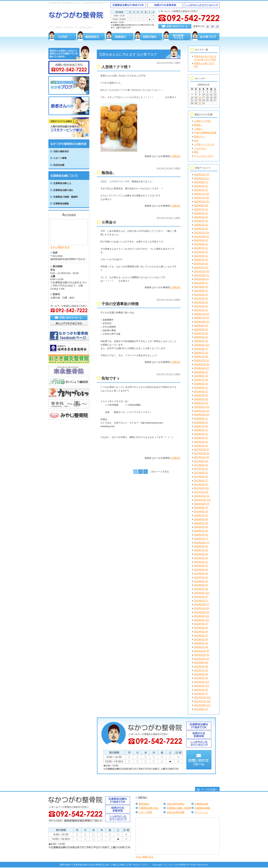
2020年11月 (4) (202, 318)
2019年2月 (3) (201, 399)
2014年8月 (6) (201, 574)
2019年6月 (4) (201, 384)
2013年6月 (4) (201, 628)
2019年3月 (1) (201, 395)
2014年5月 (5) (201, 585)
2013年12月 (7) (202, 604)
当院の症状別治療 (176, 812)
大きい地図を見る (60, 247)
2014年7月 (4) (201, 577)
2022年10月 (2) (202, 237)
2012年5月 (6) (201, 678)
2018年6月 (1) (201, 430)
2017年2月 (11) (202, 488)
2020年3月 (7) (201, 349)
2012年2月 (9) (201, 690)
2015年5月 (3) (201, 554)
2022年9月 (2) (201, 240)
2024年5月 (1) (201, 182)
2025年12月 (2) (202, 175)
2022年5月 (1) (201, 252)
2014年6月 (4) (201, 581)
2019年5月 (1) (201, 388)
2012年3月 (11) (202, 686)
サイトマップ (201, 812)
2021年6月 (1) (201, 291)
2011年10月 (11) (202, 705)
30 (200, 103)
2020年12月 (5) (202, 314)
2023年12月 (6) (202, 198)
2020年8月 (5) (201, 330)
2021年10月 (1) (202, 279)
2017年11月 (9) (202, 453)
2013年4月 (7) (201, 636)
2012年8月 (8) (201, 666)
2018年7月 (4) (201, 426)
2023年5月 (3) (201, 213)
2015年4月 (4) (201, 558)
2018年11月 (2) (202, 411)
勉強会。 (198, 125)
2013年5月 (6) (201, 632)
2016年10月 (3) (202, 504)
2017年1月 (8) (201, 492)
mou (196, 140)
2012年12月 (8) (202, 651)
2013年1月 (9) (201, 647)
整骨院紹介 (144, 804)
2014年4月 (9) (201, 589)
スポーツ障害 (145, 812)
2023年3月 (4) (201, 221)
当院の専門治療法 (176, 804)
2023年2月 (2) (201, 225)
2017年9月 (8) (201, 461)
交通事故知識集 (202, 808)
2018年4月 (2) (201, 434)
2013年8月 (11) (202, 620)
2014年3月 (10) (202, 593)
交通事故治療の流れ (149, 808)
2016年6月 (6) (201, 519)
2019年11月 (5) (202, 364)
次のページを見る (160, 472)
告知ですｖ (200, 137)
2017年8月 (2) (201, 465)
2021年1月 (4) (201, 310)
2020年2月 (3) (201, 353)
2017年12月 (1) (202, 449)
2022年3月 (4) (201, 260)
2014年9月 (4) (201, 570)
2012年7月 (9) (201, 670)
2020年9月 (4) (201, 326)
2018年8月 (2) (201, 422)
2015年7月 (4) (201, 550)
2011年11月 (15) (202, 701)
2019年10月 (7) (202, 368)
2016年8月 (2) (201, 511)
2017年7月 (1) (201, 469)
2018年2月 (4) (201, 442)
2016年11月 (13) (202, 500)
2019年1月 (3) (201, 403)
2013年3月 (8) (201, 639)
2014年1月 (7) (201, 601)
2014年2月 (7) (201, 597)
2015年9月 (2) (201, 546)
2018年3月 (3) (201, 438)
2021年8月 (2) (201, 287)
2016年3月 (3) (201, 531)
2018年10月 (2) (202, 415)
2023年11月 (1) (202, 202)
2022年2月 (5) (201, 264)
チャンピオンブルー (204, 156)
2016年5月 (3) (201, 523)
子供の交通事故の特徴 (205, 133)
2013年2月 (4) (201, 643)
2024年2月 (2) (201, 190)
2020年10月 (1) (202, 322)
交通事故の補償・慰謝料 (179, 808)
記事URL (176, 156)
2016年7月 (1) (201, 515)
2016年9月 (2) (201, 508)
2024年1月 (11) (202, 194)
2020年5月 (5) (201, 341)
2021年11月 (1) (202, 275)
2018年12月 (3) (202, 407)
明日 (196, 152)
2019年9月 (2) (201, 372)
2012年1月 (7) (201, 694)
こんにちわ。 (201, 148)
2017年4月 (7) (201, 481)
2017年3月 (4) (201, 484)
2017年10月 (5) (202, 457)
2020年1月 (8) (201, 357)
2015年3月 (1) (201, 562)
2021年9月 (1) (201, 283)
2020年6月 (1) (201, 337)
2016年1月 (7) (201, 539)
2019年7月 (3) (201, 380)
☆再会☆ (198, 129)
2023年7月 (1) (201, 209)
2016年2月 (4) (201, 535)
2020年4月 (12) (202, 345)
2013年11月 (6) (202, 608)
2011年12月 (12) (202, 697)
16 (200, 98)
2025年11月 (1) (202, 178)
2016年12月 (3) (202, 496)
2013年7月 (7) (201, 624)
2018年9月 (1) (201, 419)
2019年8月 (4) (201, 376)
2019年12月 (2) (202, 360)
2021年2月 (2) (201, 306)
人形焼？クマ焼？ (203, 121)
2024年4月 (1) (201, 186)
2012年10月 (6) (202, 659)
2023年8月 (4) (201, 205)
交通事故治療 (201, 804)
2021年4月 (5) (201, 298)
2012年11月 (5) (202, 655)
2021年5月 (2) (201, 295)
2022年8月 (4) (201, 244)
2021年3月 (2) (201, 302)
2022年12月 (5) (202, 233)
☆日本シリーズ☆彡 (204, 144)
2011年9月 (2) (201, 709)
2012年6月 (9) (201, 674)
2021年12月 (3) (202, 271)
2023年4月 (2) (201, 217)
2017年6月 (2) (201, 473)
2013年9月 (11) (202, 616)
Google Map (69, 232)
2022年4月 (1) (201, 256)
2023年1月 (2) (201, 229)
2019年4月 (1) (201, 392)
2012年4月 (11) (202, 682)
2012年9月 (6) (201, 663)
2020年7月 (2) (201, 333)
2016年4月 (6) (201, 527)
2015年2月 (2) (201, 566)
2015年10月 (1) (202, 543)
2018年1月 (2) (201, 446)
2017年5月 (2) (201, 477)
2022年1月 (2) (201, 267)
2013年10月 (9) (202, 612)
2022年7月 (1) (201, 248)
